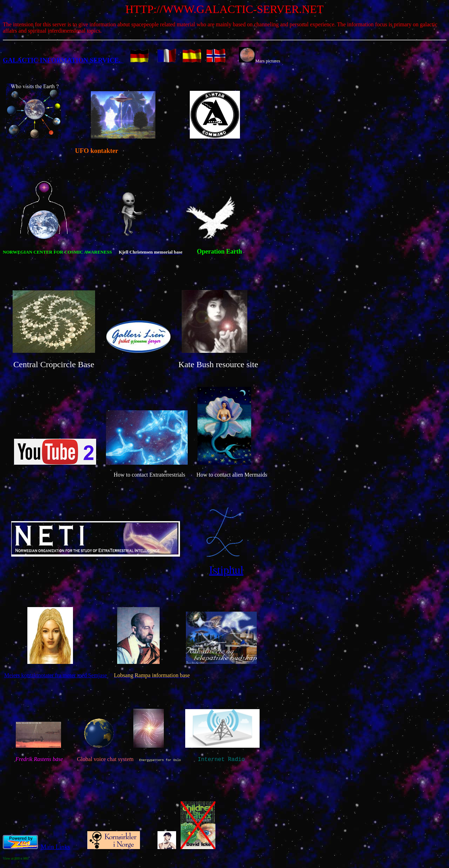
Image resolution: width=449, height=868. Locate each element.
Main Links (55, 849)
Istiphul (226, 570)
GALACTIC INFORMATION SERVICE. (63, 60)
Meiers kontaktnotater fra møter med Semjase (56, 675)
